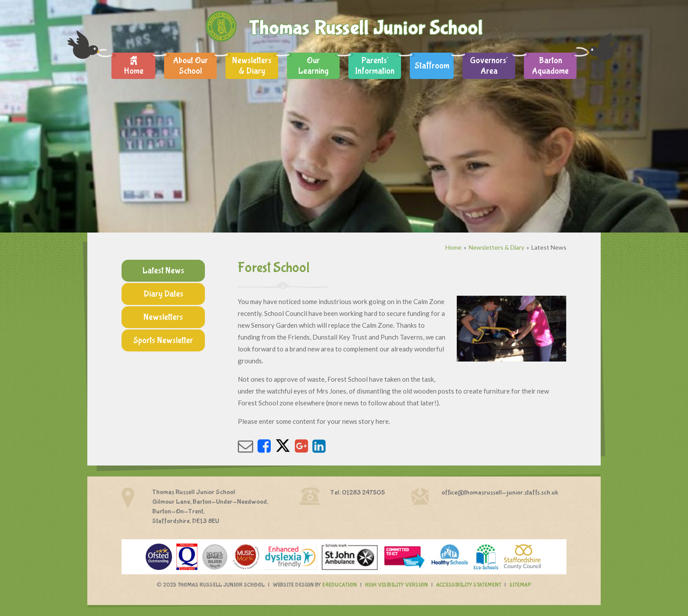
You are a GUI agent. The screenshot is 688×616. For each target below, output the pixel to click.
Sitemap (520, 585)
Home (453, 247)
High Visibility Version (396, 585)
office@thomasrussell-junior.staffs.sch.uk (500, 492)
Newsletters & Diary (496, 247)
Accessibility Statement (469, 585)
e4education (339, 585)
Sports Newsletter (163, 340)
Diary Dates (163, 294)
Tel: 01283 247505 (358, 492)
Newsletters (163, 317)
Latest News (549, 247)
